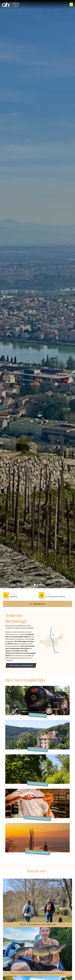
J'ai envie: (13, 594)
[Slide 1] (38, 585)
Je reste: (48, 594)
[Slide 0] (35, 585)
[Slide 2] (40, 585)
